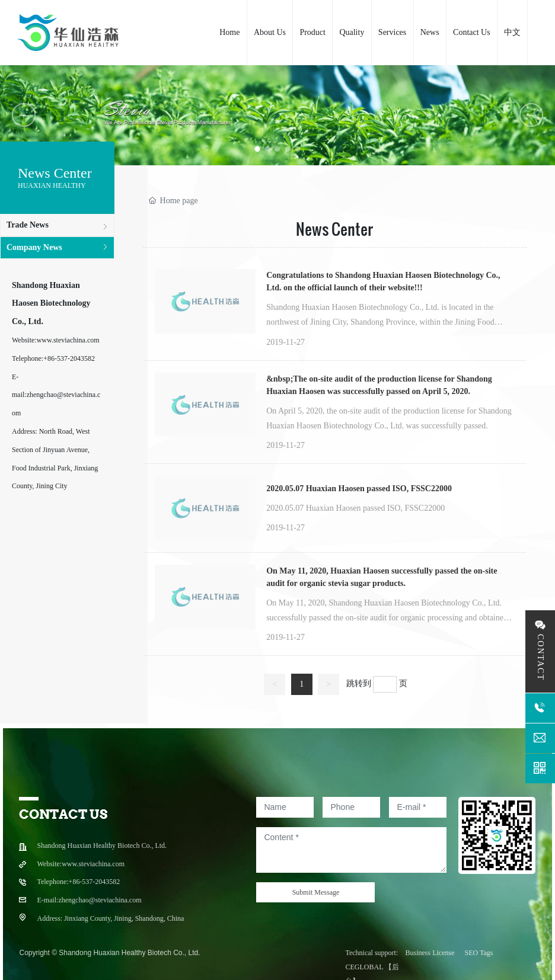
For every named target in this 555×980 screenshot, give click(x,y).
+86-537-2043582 (69, 358)
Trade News (28, 225)
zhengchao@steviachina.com (100, 900)
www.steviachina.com (68, 340)
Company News (34, 247)
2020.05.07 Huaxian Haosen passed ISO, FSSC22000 (359, 489)
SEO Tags (479, 953)
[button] (258, 149)
